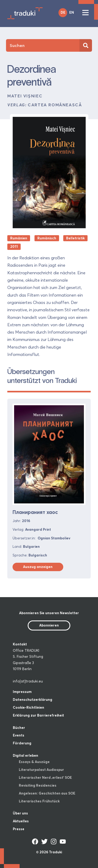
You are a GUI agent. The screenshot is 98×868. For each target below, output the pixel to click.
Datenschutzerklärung (33, 699)
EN (72, 12)
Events (19, 735)
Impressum (22, 692)
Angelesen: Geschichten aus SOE (47, 793)
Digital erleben (25, 755)
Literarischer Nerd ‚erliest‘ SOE (45, 777)
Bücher (19, 728)
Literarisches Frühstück (39, 801)
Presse (19, 829)
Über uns (20, 813)
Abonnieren (49, 625)
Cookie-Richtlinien (28, 707)
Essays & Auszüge (34, 762)
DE (63, 12)
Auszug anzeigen (38, 567)
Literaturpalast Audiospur (41, 770)
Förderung (22, 743)
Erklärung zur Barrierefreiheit (38, 715)
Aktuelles (21, 821)
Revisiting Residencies (38, 785)
